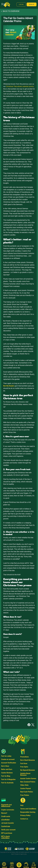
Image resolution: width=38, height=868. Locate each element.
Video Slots (24, 785)
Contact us (24, 819)
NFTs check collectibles (5, 837)
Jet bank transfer (8, 823)
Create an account (8, 759)
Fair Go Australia (7, 783)
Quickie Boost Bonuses (25, 774)
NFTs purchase (7, 833)
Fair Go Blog (6, 776)
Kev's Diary (5, 766)
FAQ (22, 805)
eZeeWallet (5, 820)
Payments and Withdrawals (6, 806)
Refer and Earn (7, 769)
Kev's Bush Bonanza (28, 760)
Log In (21, 4)
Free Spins (24, 767)
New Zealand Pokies (28, 782)
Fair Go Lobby (6, 756)
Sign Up (32, 4)
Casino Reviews (7, 773)
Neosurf (4, 813)
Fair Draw (24, 763)
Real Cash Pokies (27, 792)
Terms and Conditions (28, 809)
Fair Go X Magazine (8, 779)
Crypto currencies (8, 810)
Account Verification (9, 763)
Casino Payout (25, 788)
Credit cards (6, 816)
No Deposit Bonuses (28, 770)
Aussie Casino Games (28, 778)
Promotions (24, 757)
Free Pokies (25, 795)
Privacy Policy (25, 815)
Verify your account (8, 830)
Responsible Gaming (28, 812)
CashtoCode (6, 826)
